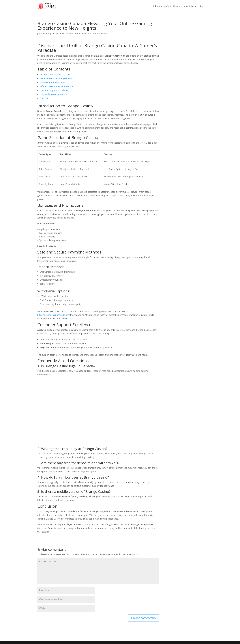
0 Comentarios (101, 34)
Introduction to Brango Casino (55, 74)
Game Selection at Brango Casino (56, 78)
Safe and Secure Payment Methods (57, 86)
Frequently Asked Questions (53, 94)
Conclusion (45, 98)
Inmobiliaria (190, 6)
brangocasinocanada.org (79, 34)
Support (45, 34)
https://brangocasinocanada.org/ (53, 315)
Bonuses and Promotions (52, 82)
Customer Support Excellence (54, 90)
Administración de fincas (166, 6)
